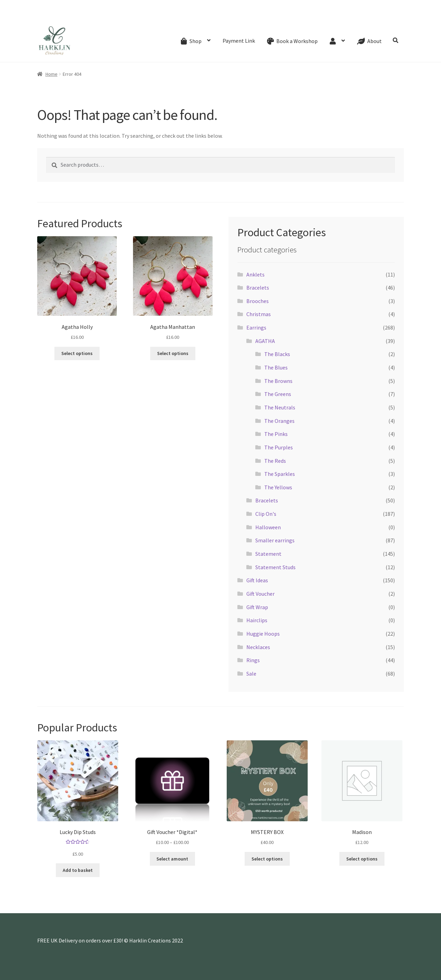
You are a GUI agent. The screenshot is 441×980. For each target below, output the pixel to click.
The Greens (278, 394)
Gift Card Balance (91, 15)
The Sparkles (280, 474)
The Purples (279, 447)
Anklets (255, 274)
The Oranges (279, 421)
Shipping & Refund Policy (220, 15)
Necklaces (258, 647)
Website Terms (318, 15)
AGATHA (265, 341)
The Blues (276, 367)
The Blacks (277, 354)
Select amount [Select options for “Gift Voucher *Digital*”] (172, 859)
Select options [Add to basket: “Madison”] (362, 859)
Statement (268, 554)
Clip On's (266, 514)
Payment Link (239, 41)
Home (52, 74)
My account (285, 15)
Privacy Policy (387, 15)
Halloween (268, 527)
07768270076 (58, 5)
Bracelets (258, 288)
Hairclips (257, 620)
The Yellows (278, 487)
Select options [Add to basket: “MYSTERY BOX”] (267, 859)
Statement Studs (275, 567)
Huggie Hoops (263, 634)
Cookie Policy (353, 15)
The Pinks (276, 434)
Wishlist (259, 15)
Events (121, 15)
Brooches (258, 301)
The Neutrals (280, 407)
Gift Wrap (257, 607)
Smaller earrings (275, 540)
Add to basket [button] (78, 870)
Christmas (259, 314)
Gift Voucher (260, 594)
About (140, 15)
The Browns (278, 381)
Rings (253, 660)
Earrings (256, 327)
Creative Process (170, 15)
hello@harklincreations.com (119, 5)
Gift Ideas (257, 580)
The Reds (275, 461)
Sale (251, 674)
